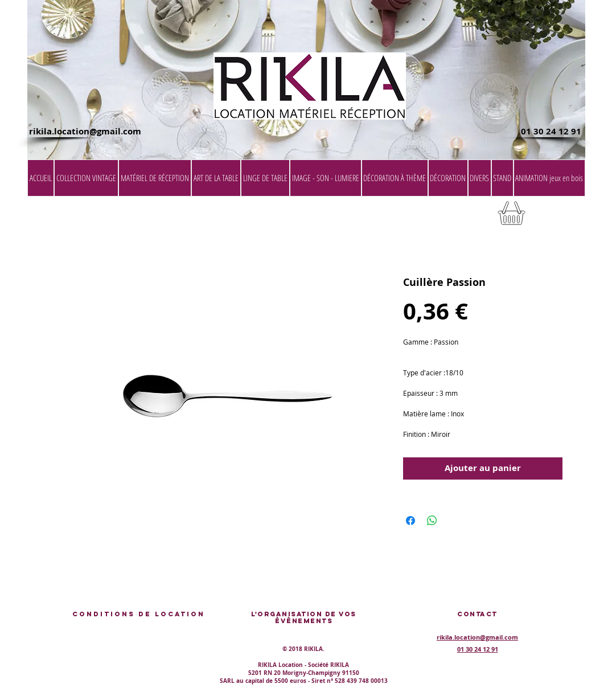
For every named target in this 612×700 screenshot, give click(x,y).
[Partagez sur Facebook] (410, 521)
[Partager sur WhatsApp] (432, 521)
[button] (556, 217)
